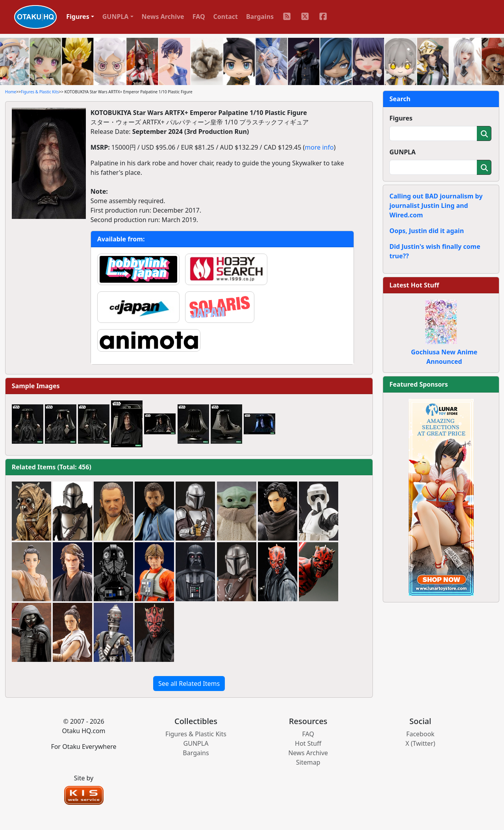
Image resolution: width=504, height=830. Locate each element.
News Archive (163, 17)
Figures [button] (78, 17)
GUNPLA (403, 152)
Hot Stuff (308, 743)
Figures (401, 118)
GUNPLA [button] (116, 17)
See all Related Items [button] (189, 684)
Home (11, 92)
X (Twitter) (421, 743)
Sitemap (308, 762)
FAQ (199, 17)
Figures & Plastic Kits (40, 92)
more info (319, 147)
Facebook (421, 734)
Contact (226, 17)
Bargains (260, 17)
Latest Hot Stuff (414, 285)
